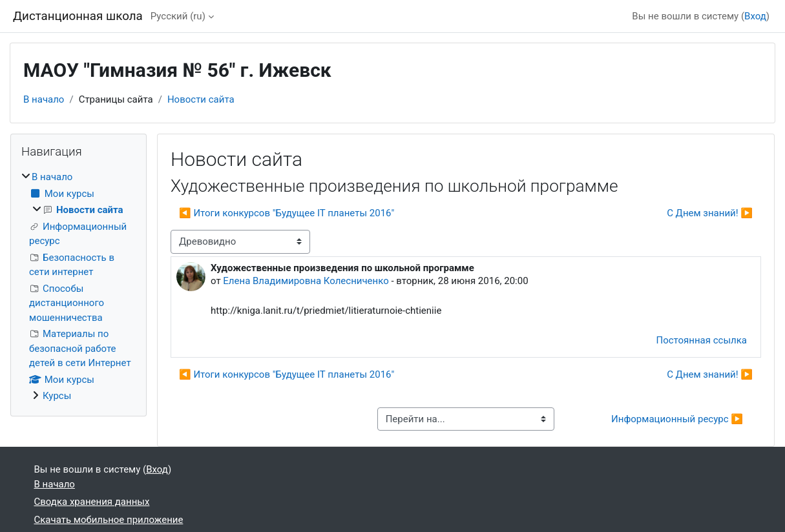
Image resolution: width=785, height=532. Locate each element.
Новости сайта (201, 99)
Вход (755, 16)
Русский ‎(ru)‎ (178, 16)
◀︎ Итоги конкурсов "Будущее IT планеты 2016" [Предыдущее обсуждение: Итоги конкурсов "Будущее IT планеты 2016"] (287, 213)
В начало (44, 99)
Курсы (57, 396)
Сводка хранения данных (92, 502)
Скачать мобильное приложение (109, 520)
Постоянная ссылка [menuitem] (701, 340)
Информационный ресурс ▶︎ (677, 419)
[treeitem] (78, 287)
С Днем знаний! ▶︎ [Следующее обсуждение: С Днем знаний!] (710, 213)
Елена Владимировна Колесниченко (306, 281)
